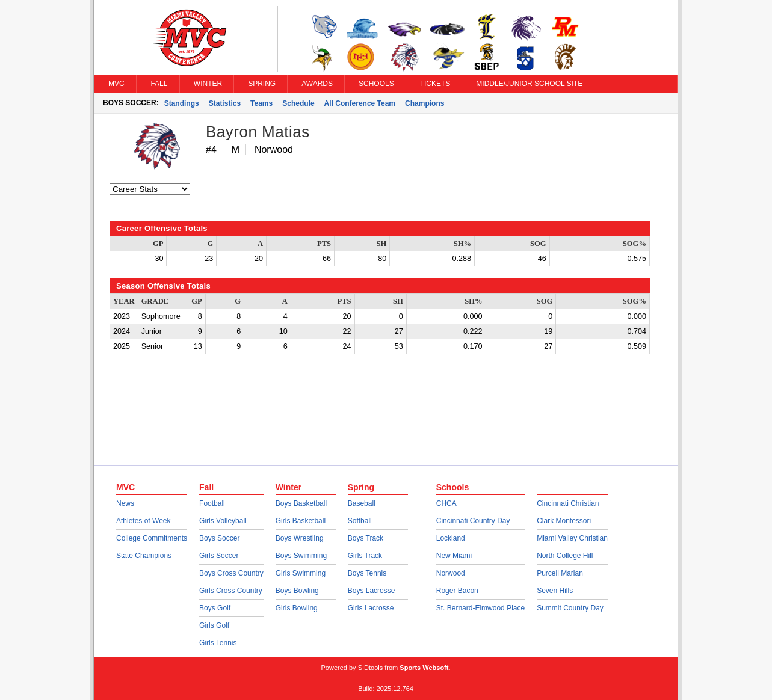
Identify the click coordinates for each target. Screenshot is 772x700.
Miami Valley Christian (572, 538)
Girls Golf (214, 625)
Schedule (298, 103)
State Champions (144, 556)
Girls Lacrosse (371, 608)
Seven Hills (555, 591)
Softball (360, 521)
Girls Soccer (219, 556)
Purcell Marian (560, 573)
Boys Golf (215, 608)
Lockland (451, 538)
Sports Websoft (424, 668)
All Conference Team (360, 103)
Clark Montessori (564, 521)
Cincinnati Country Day (473, 521)
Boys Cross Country (231, 573)
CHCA (446, 503)
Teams (261, 103)
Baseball (362, 503)
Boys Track (366, 538)
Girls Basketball (301, 521)
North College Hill (565, 556)
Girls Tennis (218, 643)
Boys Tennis (367, 573)
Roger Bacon (457, 591)
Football (212, 503)
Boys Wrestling (300, 538)
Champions (425, 103)
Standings (182, 103)
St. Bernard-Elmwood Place (480, 608)
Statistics (225, 103)
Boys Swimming (301, 556)
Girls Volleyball (223, 521)
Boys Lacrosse (372, 591)
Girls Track (365, 556)
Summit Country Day (570, 608)
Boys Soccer (219, 538)
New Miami (454, 556)
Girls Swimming (301, 573)
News (125, 503)
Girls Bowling (297, 608)
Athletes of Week (144, 521)
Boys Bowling (297, 591)
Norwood (451, 573)
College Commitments (152, 538)
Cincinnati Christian (568, 503)
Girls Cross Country (231, 591)
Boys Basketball (301, 503)
